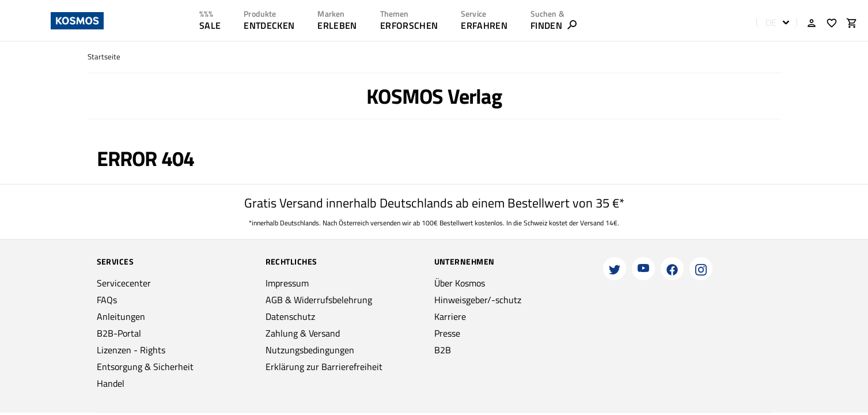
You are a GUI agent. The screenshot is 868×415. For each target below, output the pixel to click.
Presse (447, 333)
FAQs (107, 300)
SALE (210, 25)
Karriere (450, 316)
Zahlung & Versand (303, 333)
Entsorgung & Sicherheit (145, 367)
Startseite (104, 57)
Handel (111, 383)
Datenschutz (290, 316)
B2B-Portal (119, 333)
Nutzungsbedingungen (310, 350)
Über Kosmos (460, 283)
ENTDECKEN (269, 25)
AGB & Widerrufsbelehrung (319, 300)
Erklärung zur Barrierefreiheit (324, 367)
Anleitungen (121, 316)
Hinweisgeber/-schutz (478, 300)
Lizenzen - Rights (131, 350)
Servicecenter (124, 283)
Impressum (287, 283)
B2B (443, 350)
